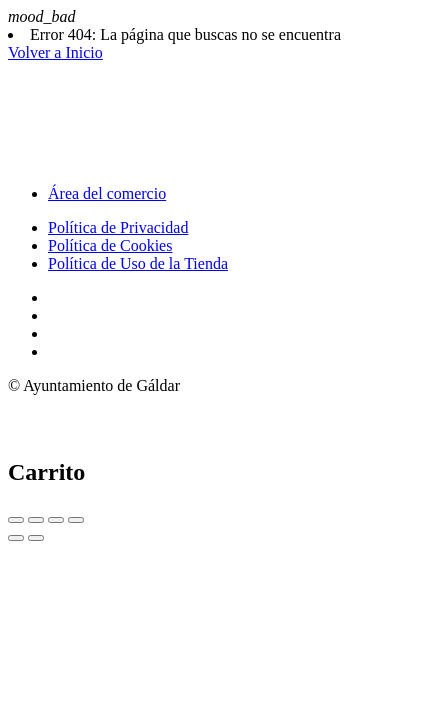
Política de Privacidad (118, 227)
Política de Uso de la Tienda (138, 263)
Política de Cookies (110, 245)
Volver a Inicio (55, 52)
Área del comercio (107, 193)
